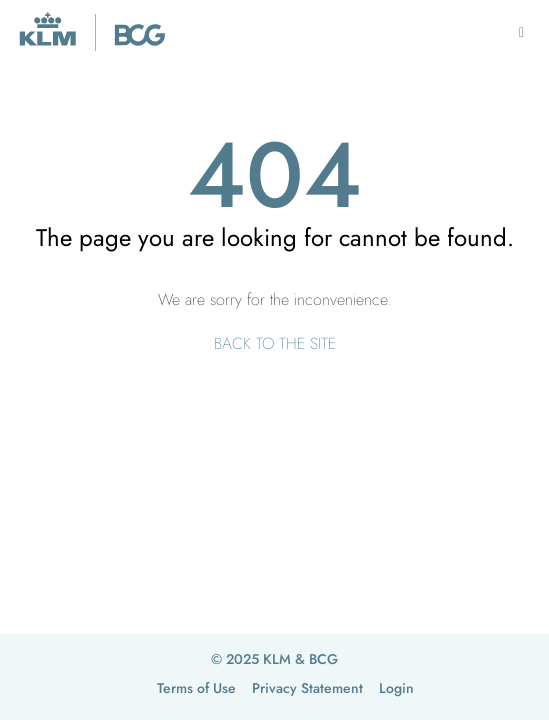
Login (396, 688)
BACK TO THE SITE (275, 343)
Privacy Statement (307, 688)
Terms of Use (196, 688)
